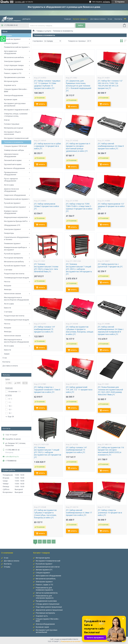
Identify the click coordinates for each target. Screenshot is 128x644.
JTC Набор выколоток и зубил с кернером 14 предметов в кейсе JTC (47, 146)
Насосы (7, 281)
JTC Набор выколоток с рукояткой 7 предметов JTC (110, 265)
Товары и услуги (44, 31)
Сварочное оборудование (15, 195)
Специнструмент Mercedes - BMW (16, 90)
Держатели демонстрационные (49, 610)
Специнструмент (11, 43)
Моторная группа (11, 81)
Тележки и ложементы (14, 142)
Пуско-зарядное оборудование (11, 180)
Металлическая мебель (14, 57)
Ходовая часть (10, 85)
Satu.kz (75, 639)
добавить (106, 2)
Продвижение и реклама (14, 77)
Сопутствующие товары (14, 65)
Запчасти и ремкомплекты (47, 593)
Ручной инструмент (12, 39)
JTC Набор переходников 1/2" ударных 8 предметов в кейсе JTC (111, 206)
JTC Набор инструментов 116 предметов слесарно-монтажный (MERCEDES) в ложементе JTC (111, 451)
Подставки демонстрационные (49, 607)
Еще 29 (11, 417)
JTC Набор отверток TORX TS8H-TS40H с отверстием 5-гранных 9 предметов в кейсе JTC (79, 208)
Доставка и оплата (98, 19)
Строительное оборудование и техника (16, 238)
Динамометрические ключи (48, 567)
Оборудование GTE (12, 225)
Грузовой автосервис (13, 164)
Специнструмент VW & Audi (15, 146)
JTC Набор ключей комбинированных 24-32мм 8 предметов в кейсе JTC (111, 146)
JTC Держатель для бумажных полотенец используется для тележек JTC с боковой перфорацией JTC (79, 86)
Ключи (7, 120)
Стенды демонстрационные (48, 604)
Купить (42, 104)
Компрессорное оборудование (11, 212)
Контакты (118, 19)
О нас (110, 19)
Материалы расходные (14, 128)
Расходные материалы (14, 69)
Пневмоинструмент (12, 243)
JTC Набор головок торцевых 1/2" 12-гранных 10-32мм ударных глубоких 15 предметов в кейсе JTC (47, 85)
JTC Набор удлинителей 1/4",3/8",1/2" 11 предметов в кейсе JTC (79, 390)
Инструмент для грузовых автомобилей (15, 105)
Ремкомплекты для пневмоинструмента (44, 589)
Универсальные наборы (14, 150)
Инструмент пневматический (16, 138)
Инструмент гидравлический (16, 110)
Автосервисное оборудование (10, 52)
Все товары (7, 35)
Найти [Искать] (80, 25)
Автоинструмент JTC (44, 570)
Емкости (8, 308)
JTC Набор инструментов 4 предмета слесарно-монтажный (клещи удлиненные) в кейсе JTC (78, 147)
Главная (68, 19)
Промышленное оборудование (11, 173)
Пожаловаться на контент (71, 641)
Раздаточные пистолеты (14, 274)
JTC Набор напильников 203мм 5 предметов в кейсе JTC (47, 206)
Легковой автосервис (13, 160)
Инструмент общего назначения (12, 133)
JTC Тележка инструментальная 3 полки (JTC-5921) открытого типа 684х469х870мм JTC (46, 268)
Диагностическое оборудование (11, 190)
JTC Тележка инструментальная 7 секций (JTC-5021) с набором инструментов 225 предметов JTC (48, 452)
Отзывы (7, 567)
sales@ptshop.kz (12, 457)
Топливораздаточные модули (17, 278)
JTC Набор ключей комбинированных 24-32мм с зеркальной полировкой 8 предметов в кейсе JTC (111, 331)
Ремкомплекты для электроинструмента (45, 597)
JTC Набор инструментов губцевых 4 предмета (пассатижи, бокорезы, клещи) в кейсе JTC (80, 331)
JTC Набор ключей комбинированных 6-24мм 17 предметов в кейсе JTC (79, 513)
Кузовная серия (11, 99)
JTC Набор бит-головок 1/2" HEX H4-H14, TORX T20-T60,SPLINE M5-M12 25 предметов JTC (110, 85)
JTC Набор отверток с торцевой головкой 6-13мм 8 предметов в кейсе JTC (47, 390)
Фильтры (8, 289)
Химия (7, 354)
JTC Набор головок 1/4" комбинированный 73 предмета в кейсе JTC (45, 329)
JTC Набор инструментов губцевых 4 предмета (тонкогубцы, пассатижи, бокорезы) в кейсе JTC (45, 514)
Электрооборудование (14, 95)
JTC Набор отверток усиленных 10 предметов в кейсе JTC (110, 513)
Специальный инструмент (15, 207)
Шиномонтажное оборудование (11, 155)
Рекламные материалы (45, 613)
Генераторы (9, 233)
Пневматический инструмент (16, 47)
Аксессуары (9, 185)
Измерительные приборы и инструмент (15, 249)
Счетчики (8, 270)
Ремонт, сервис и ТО (13, 73)
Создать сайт (20, 2)
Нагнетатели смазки (12, 293)
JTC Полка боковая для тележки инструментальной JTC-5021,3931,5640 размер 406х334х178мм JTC (110, 391)
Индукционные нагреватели (16, 217)
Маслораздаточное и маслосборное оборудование (17, 299)
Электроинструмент (12, 61)
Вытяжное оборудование (14, 168)
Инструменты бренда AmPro (16, 221)
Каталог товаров (80, 19)
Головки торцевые (12, 124)
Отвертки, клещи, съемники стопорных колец (16, 115)
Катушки (8, 286)
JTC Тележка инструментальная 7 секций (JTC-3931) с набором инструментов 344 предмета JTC (79, 269)
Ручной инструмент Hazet (15, 266)
